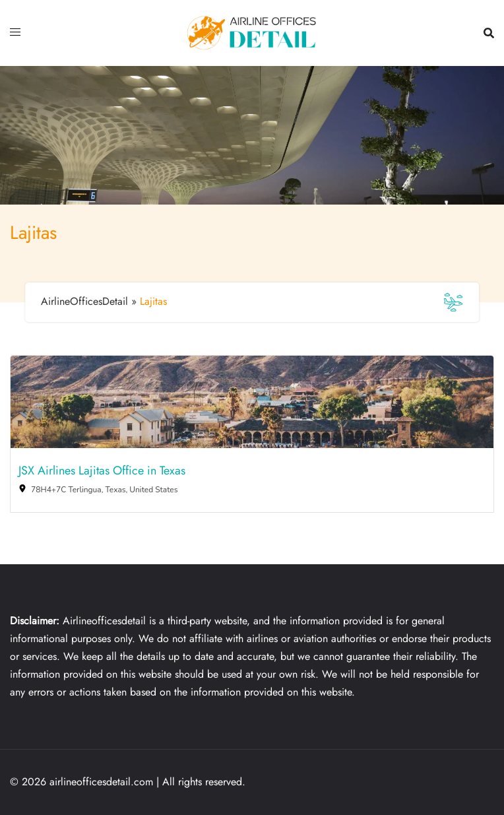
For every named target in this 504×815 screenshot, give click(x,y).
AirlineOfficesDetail (84, 301)
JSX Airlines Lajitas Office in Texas (102, 471)
